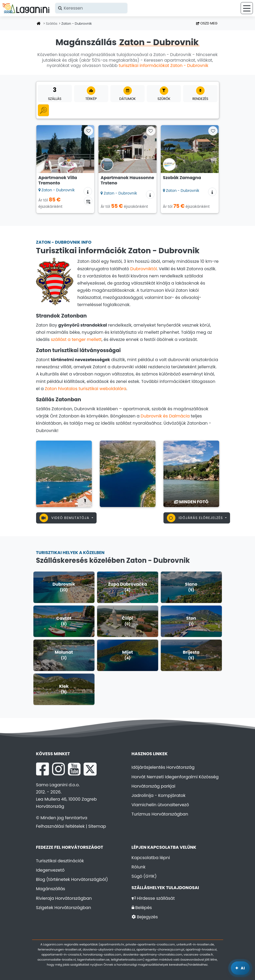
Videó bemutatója (65, 518)
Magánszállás (51, 889)
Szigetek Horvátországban (64, 908)
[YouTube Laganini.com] (74, 769)
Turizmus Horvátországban (160, 814)
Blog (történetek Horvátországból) (72, 879)
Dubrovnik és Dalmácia (165, 416)
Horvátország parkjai (154, 786)
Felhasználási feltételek (60, 826)
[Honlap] (39, 24)
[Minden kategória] (43, 110)
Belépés (142, 908)
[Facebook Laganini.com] (42, 769)
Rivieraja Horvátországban (64, 898)
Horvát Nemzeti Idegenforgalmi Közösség (175, 777)
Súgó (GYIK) (144, 876)
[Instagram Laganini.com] (58, 769)
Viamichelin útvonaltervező (160, 805)
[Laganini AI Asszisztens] (240, 968)
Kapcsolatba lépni (151, 858)
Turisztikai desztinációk (60, 861)
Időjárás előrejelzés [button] (196, 518)
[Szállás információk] (88, 191)
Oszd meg (207, 23)
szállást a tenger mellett (76, 339)
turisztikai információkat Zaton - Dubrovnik (163, 66)
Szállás (52, 24)
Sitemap (97, 826)
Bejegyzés (145, 917)
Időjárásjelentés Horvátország (163, 767)
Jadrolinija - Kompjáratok (159, 795)
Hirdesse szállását (153, 898)
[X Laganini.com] (90, 769)
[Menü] (247, 8)
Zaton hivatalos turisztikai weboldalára (86, 389)
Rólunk (139, 867)
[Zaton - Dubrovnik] (64, 473)
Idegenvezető (50, 870)
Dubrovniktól (144, 269)
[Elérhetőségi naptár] (88, 201)
